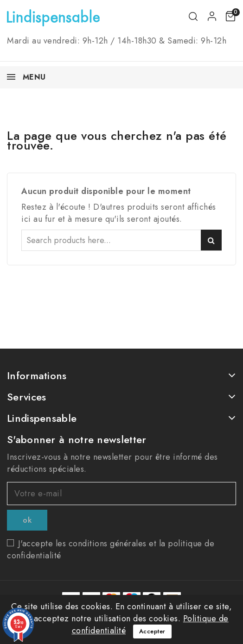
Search (211, 240)
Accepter (152, 631)
